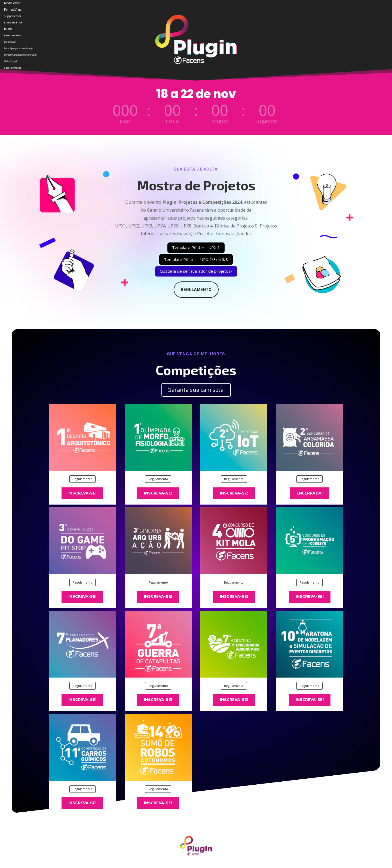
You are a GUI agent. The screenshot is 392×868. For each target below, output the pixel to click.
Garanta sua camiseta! (196, 390)
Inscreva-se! (82, 493)
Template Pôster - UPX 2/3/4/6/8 (196, 259)
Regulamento (196, 289)
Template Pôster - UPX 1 (196, 247)
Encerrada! (310, 493)
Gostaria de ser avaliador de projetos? (196, 271)
